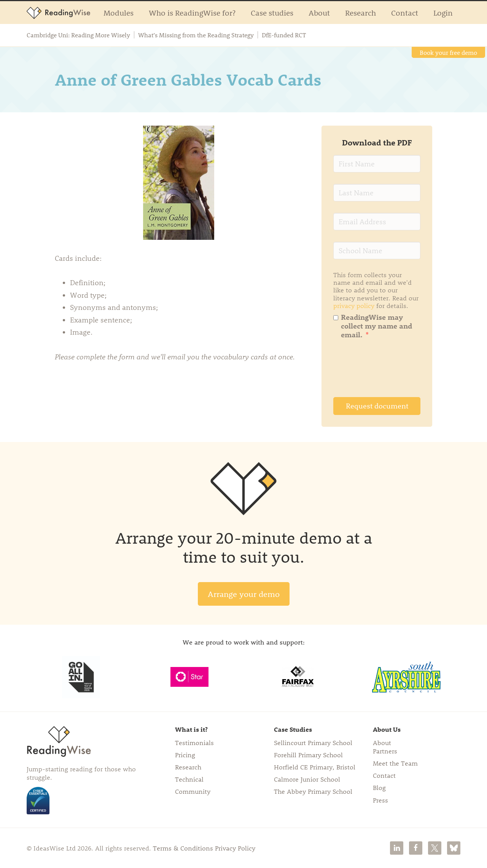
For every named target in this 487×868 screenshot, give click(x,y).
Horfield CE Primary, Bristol (315, 767)
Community (193, 791)
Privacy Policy (235, 848)
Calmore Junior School (307, 779)
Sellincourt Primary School (313, 742)
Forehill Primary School (308, 755)
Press (380, 800)
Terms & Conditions (183, 848)
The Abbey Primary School (313, 791)
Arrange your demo (244, 594)
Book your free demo (448, 52)
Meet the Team (395, 763)
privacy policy (354, 305)
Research (360, 13)
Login (443, 13)
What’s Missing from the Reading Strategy (196, 35)
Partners (385, 751)
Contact (405, 13)
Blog (379, 787)
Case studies (272, 13)
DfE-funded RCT (284, 35)
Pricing (185, 755)
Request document (377, 406)
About (319, 13)
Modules (119, 13)
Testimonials (194, 742)
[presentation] (391, 371)
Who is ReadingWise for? (192, 13)
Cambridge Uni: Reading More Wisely (78, 35)
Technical (189, 779)
